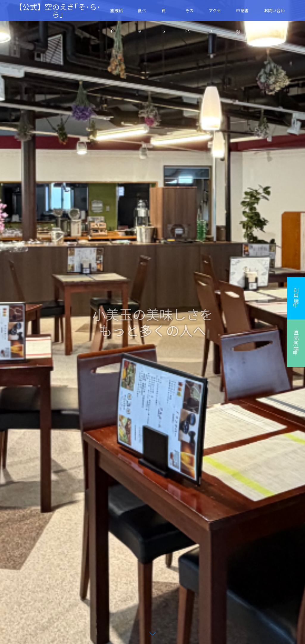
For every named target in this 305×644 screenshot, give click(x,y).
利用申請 (296, 296)
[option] (152, 322)
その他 (189, 14)
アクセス (215, 14)
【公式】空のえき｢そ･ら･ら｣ (58, 10)
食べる (142, 14)
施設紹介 (116, 14)
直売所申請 (296, 341)
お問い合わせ (274, 14)
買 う (166, 14)
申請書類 (242, 14)
